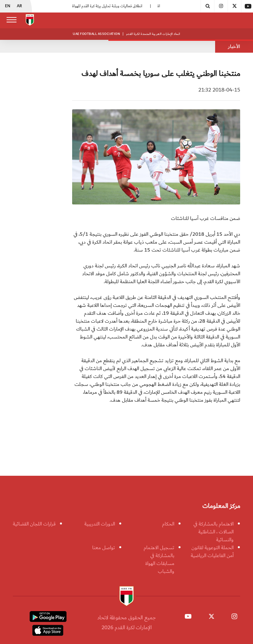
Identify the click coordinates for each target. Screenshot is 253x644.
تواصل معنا (104, 548)
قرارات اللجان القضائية (34, 524)
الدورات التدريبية (100, 524)
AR (19, 6)
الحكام (168, 524)
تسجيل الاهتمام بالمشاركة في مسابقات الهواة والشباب (159, 559)
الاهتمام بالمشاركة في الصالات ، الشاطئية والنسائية (213, 532)
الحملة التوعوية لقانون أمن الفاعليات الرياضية (212, 551)
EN (8, 6)
